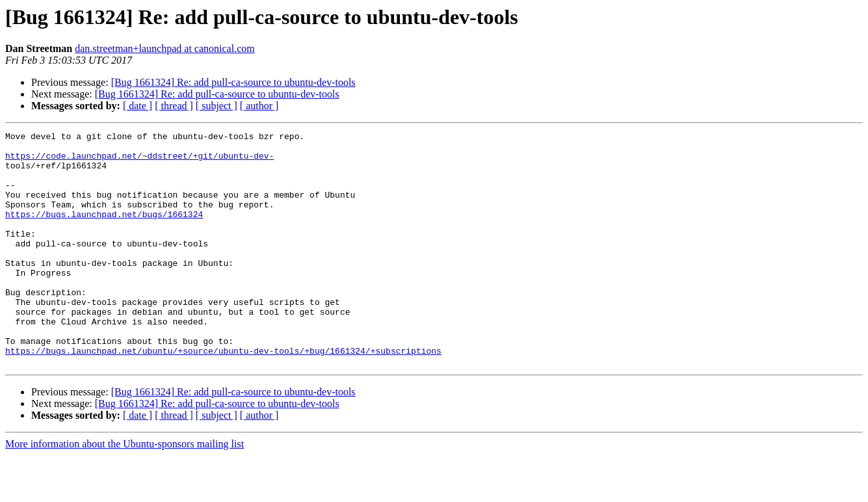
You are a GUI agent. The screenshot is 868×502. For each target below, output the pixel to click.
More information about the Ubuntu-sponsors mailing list (125, 491)
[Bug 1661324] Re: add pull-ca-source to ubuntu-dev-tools (233, 82)
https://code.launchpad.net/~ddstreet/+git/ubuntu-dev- (139, 161)
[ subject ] (217, 106)
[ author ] (259, 106)
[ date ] (138, 106)
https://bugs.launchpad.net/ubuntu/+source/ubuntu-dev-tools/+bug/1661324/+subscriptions (223, 395)
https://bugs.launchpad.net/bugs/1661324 (104, 231)
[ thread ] (174, 106)
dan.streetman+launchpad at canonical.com (164, 48)
